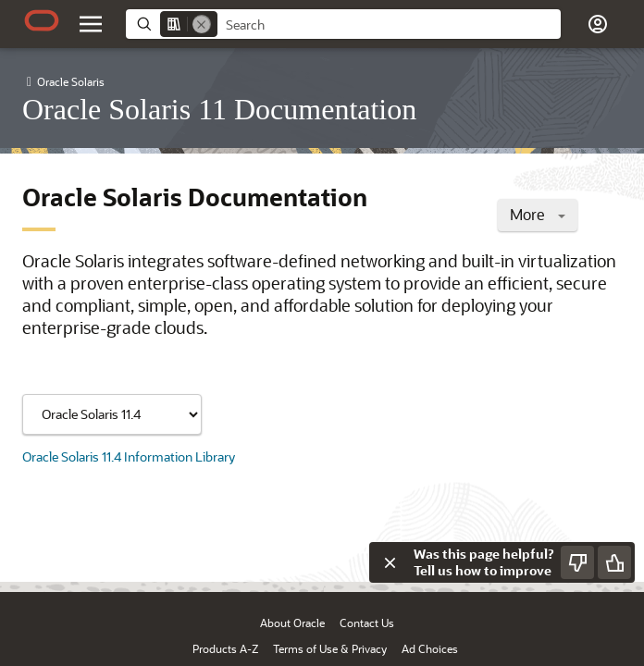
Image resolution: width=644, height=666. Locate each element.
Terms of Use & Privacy (330, 648)
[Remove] (202, 24)
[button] (598, 24)
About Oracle (292, 623)
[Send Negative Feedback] (577, 562)
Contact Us (367, 623)
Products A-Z (225, 648)
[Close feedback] (390, 562)
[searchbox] (389, 25)
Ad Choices (430, 648)
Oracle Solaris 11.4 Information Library (129, 456)
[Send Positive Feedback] (614, 562)
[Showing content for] (112, 414)
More (538, 214)
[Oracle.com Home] (42, 20)
